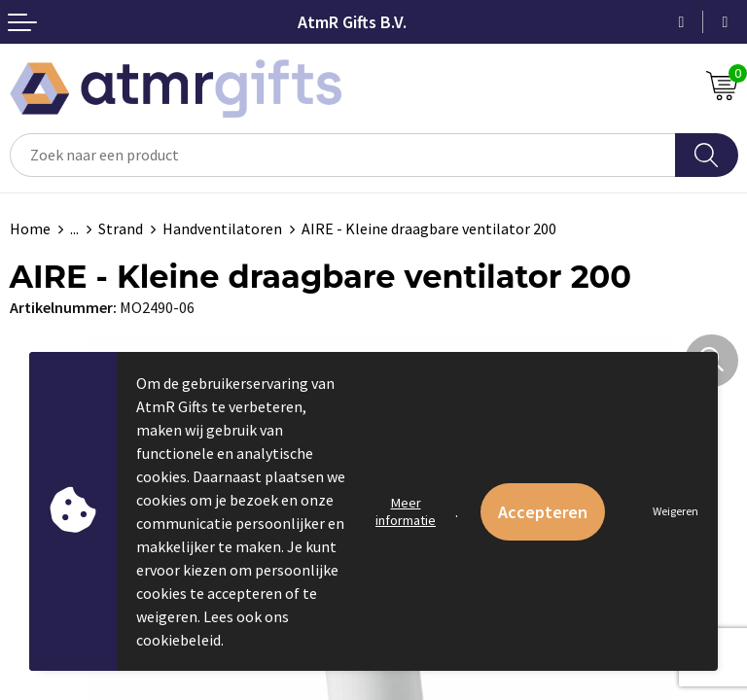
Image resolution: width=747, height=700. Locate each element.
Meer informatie (406, 511)
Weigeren (676, 511)
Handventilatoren (222, 228)
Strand (121, 228)
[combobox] (343, 155)
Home (30, 228)
